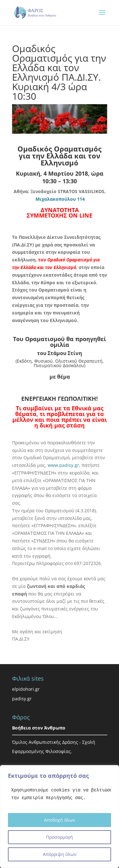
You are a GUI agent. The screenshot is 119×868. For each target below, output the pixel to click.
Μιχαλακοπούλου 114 (60, 199)
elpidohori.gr (26, 689)
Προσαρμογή (60, 837)
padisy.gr (22, 699)
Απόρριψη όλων (60, 854)
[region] (60, 817)
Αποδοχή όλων (60, 820)
